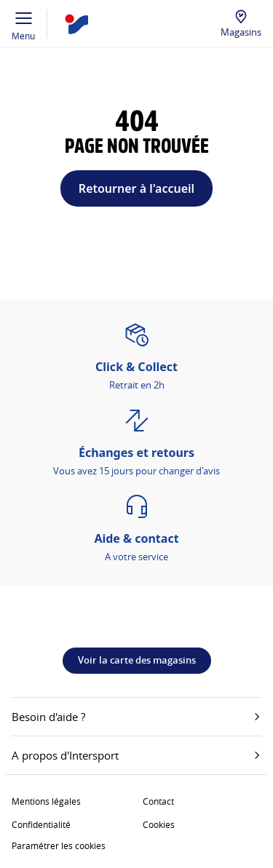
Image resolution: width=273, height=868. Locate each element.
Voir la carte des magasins (137, 660)
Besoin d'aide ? (136, 717)
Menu (24, 24)
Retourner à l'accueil (136, 188)
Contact (158, 801)
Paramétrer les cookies (59, 845)
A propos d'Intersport (136, 755)
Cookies (159, 824)
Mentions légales (46, 801)
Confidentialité (41, 824)
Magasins (241, 32)
